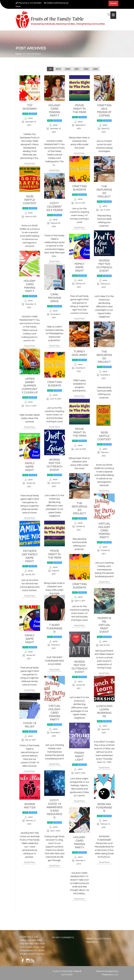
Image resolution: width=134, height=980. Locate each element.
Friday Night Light (79, 757)
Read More (30, 164)
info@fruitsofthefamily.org (56, 3)
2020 (68, 69)
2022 (86, 69)
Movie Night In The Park (79, 109)
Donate (113, 3)
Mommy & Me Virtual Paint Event (104, 625)
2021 (77, 69)
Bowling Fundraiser (104, 808)
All (50, 69)
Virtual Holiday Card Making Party (104, 531)
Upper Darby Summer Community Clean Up (30, 386)
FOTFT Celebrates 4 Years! (55, 207)
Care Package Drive (55, 298)
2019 (58, 69)
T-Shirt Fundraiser (54, 629)
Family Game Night (79, 268)
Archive (33, 114)
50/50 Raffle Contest (30, 200)
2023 (95, 69)
